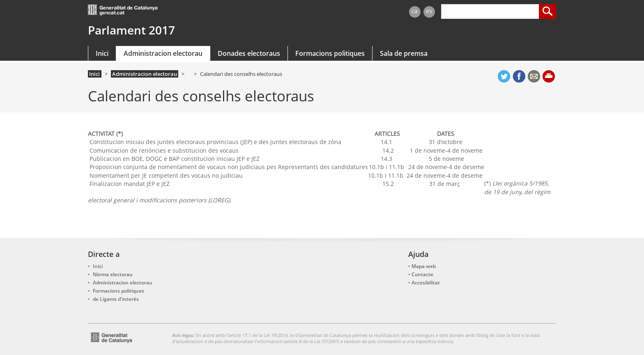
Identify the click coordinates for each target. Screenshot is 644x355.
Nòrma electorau (113, 274)
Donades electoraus (249, 53)
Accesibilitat (426, 283)
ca (415, 11)
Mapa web (424, 266)
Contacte (422, 274)
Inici (102, 53)
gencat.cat (202, 11)
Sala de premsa (404, 53)
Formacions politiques (330, 53)
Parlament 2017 (131, 30)
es (429, 11)
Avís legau (183, 335)
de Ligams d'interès (116, 299)
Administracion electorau (163, 53)
